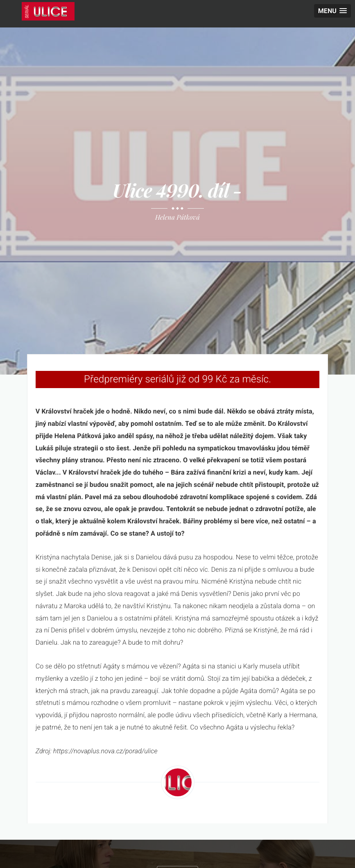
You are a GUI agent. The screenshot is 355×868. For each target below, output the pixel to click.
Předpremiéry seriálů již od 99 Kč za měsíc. (177, 379)
